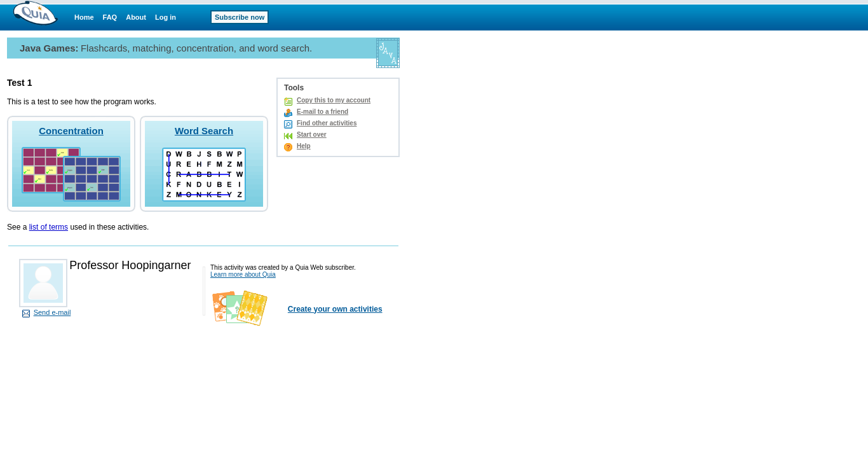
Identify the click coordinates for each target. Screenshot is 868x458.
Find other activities (327, 123)
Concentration (71, 131)
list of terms (49, 227)
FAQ (110, 17)
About (136, 17)
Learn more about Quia (243, 274)
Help (304, 146)
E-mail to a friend (322, 112)
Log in (166, 17)
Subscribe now (240, 17)
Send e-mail (52, 312)
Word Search (204, 131)
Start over (312, 135)
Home (84, 17)
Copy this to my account (334, 100)
